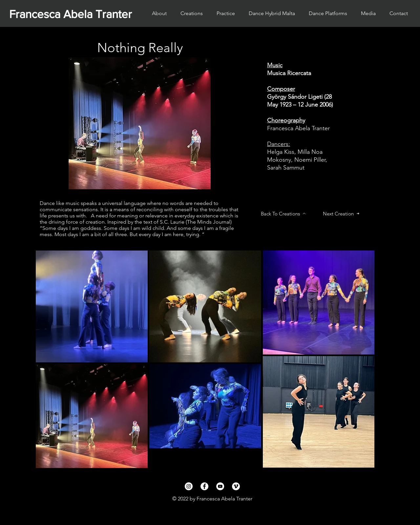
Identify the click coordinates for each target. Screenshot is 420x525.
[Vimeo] (236, 486)
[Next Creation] (341, 213)
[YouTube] (220, 486)
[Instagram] (189, 486)
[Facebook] (204, 486)
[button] (328, 13)
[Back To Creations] (283, 213)
